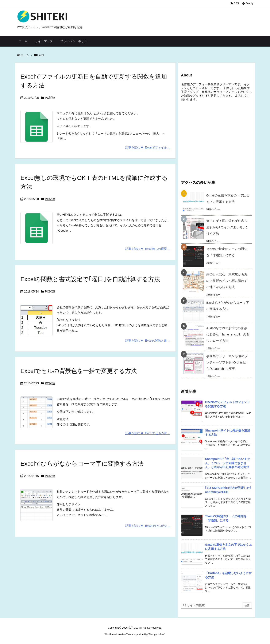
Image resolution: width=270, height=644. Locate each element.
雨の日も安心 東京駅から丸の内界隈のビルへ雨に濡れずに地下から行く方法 (227, 281)
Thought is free (156, 634)
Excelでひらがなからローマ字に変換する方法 (82, 464)
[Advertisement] (216, 140)
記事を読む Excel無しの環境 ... (148, 249)
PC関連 (50, 98)
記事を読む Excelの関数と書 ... (148, 341)
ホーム (25, 55)
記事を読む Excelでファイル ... (148, 147)
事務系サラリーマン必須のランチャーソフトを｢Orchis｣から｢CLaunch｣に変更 (227, 362)
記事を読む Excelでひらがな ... (148, 526)
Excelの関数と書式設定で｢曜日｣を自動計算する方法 (90, 279)
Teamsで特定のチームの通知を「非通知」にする (227, 252)
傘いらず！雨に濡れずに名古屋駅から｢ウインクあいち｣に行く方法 (227, 227)
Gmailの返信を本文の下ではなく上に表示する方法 (228, 198)
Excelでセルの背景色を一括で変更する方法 (79, 371)
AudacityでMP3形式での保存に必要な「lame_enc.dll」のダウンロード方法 (228, 334)
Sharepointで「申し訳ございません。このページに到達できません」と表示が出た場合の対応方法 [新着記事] (227, 463)
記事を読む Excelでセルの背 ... (148, 433)
